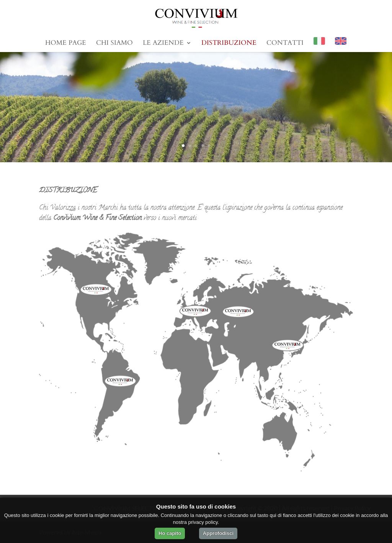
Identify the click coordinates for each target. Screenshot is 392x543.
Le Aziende (163, 44)
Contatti (285, 44)
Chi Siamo (114, 44)
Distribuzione (229, 44)
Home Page (66, 44)
